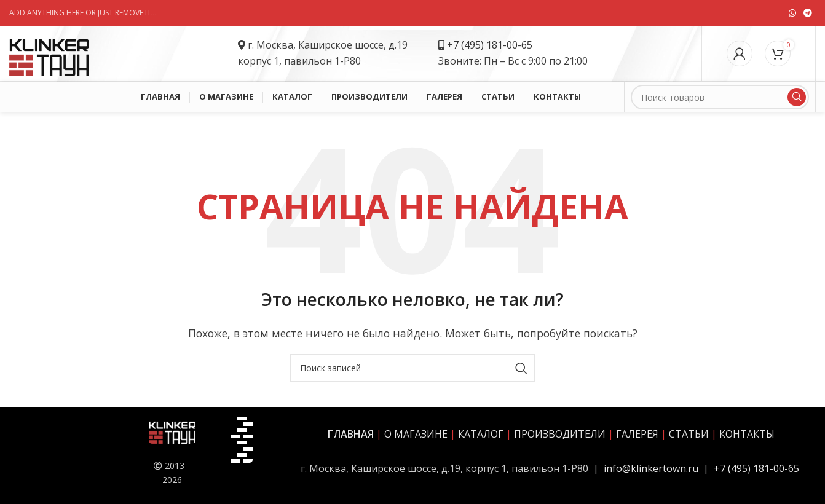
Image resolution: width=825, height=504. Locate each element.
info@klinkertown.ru (651, 468)
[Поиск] (720, 97)
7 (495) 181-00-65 (493, 45)
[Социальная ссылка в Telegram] (808, 13)
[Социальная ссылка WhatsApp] (792, 13)
